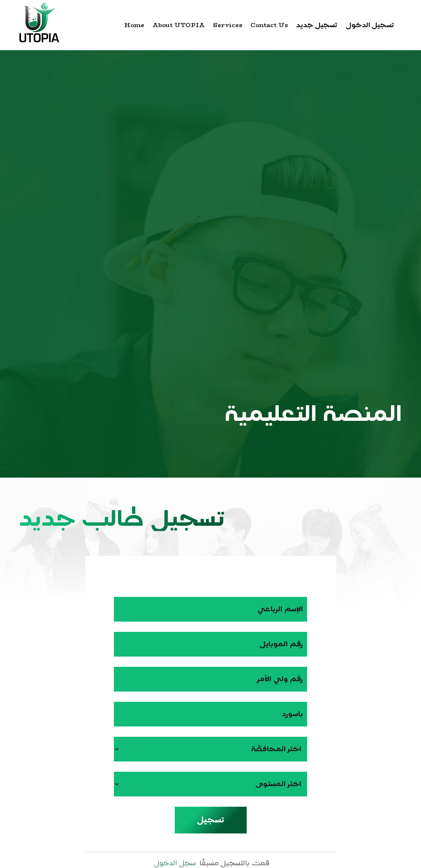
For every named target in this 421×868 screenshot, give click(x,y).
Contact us (269, 25)
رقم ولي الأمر (280, 679)
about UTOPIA (179, 25)
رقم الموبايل (281, 644)
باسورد (293, 714)
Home (134, 25)
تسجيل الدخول (370, 25)
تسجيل (210, 820)
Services (228, 25)
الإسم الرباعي (280, 609)
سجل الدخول (175, 863)
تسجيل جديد (317, 25)
